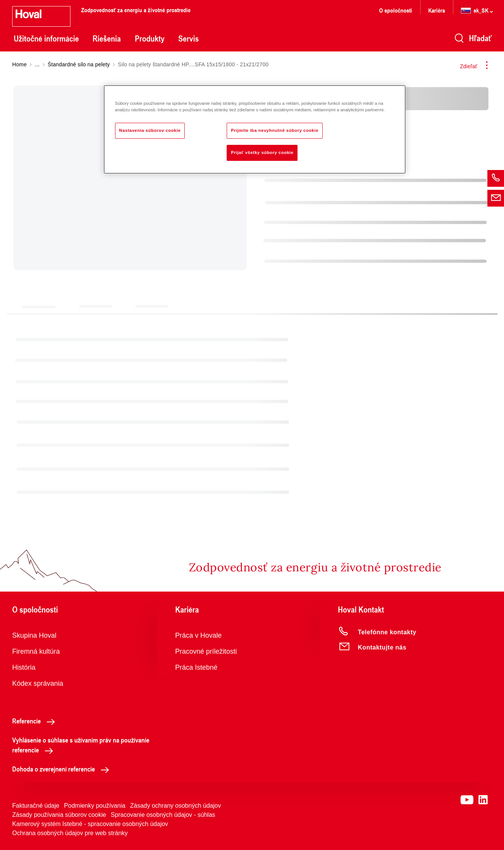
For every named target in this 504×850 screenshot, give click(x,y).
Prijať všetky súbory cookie (262, 152)
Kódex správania (38, 683)
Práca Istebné (196, 667)
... (37, 64)
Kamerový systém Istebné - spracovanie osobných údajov (90, 824)
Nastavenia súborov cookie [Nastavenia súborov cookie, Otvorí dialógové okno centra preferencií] (150, 130)
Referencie (36, 721)
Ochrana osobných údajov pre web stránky (70, 833)
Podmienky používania (95, 806)
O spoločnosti (396, 10)
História (24, 667)
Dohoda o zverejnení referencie (63, 769)
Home (19, 64)
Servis (189, 38)
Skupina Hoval (34, 635)
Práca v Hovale (198, 635)
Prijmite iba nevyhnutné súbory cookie (275, 130)
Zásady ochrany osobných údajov (176, 806)
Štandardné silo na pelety (79, 64)
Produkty (150, 38)
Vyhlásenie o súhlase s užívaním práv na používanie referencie (81, 745)
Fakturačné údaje (36, 806)
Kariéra (437, 10)
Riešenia (107, 38)
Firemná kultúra (36, 651)
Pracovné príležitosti (206, 651)
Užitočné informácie (46, 38)
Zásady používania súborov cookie (59, 815)
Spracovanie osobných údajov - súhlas (163, 815)
